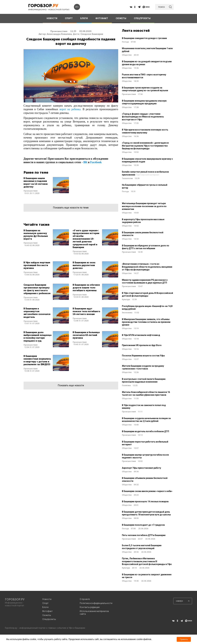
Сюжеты (47, 615)
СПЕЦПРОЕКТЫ (142, 18)
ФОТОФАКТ (102, 18)
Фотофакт (47, 611)
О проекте (85, 599)
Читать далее (46, 186)
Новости (47, 599)
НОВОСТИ (52, 18)
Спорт (45, 603)
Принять (184, 639)
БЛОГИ (84, 18)
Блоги (45, 607)
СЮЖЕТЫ (121, 18)
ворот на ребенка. (70, 109)
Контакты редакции (90, 607)
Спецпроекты (49, 619)
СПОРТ (69, 18)
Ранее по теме (36, 172)
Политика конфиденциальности (96, 603)
